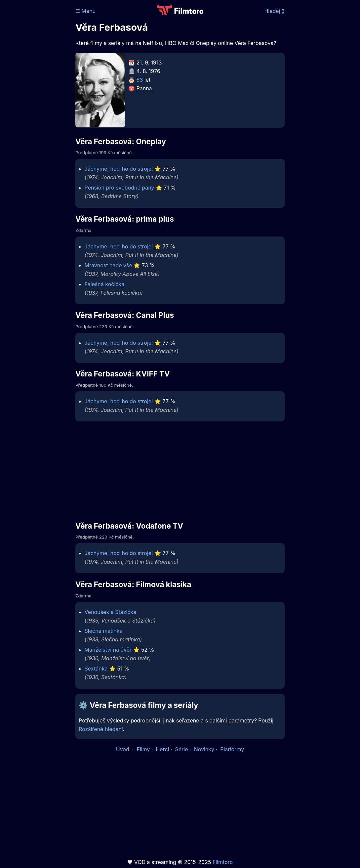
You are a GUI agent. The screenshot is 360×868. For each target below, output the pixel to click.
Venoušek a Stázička (111, 612)
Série (182, 749)
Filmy (143, 749)
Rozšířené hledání (101, 729)
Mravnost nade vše (108, 265)
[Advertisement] (36, 102)
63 (140, 80)
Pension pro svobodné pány (120, 188)
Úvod (123, 749)
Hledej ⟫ (274, 11)
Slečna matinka (104, 631)
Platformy (232, 749)
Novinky (204, 749)
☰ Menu (85, 11)
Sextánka (96, 669)
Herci (162, 749)
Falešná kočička (105, 284)
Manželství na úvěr (108, 650)
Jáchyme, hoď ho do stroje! (119, 169)
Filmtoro (223, 862)
